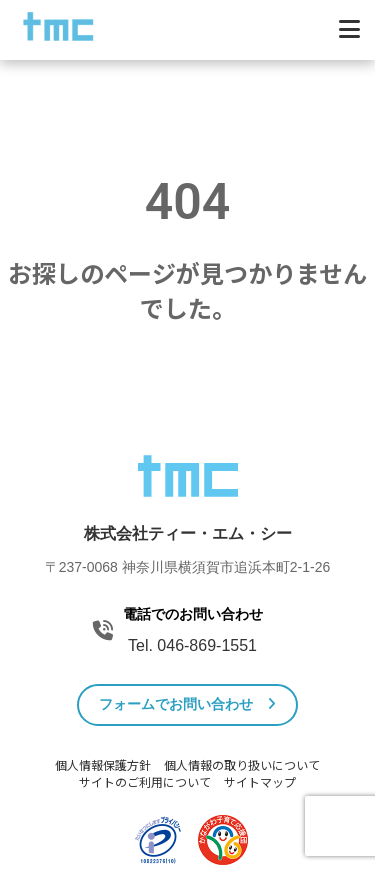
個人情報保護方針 (103, 766)
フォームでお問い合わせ (187, 704)
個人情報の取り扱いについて (242, 766)
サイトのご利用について (145, 783)
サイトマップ (260, 783)
